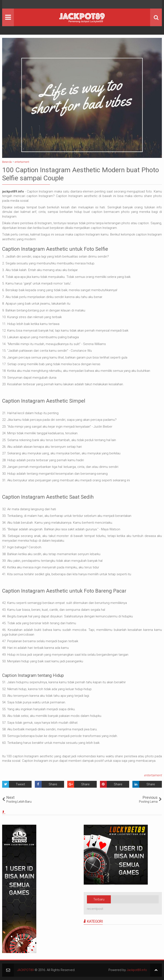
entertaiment (153, 775)
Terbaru (99, 899)
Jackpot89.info (136, 970)
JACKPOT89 (26, 970)
